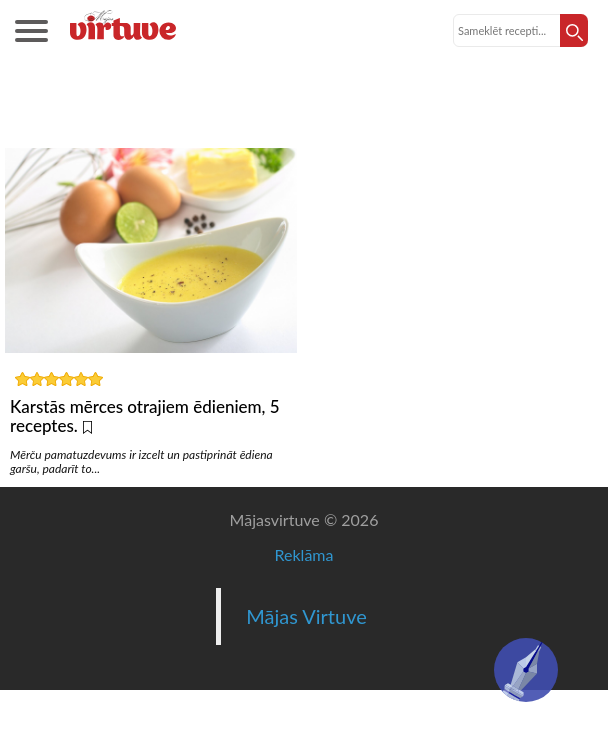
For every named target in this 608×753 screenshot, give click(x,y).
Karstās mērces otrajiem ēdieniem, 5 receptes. (145, 416)
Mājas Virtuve (306, 616)
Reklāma (304, 554)
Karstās (304, 113)
